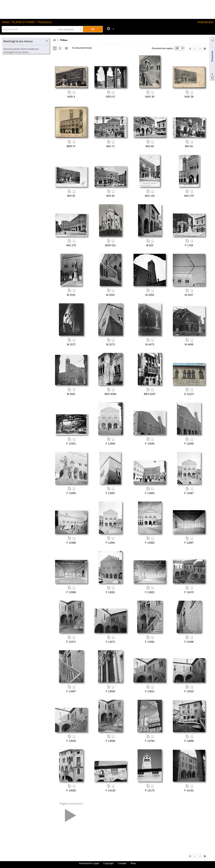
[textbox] (29, 29)
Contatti (122, 863)
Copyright (108, 863)
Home (54, 40)
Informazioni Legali (89, 863)
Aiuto (133, 863)
